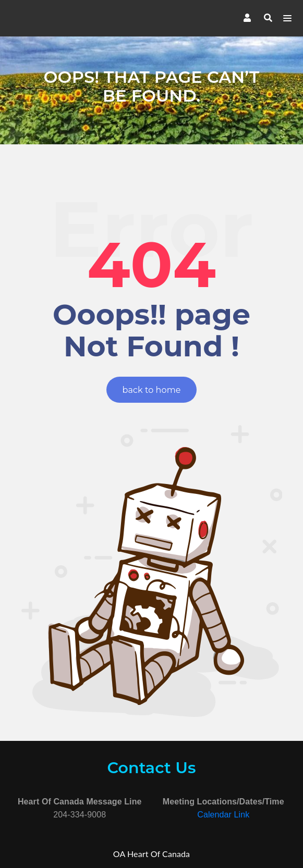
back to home (152, 390)
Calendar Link (223, 815)
